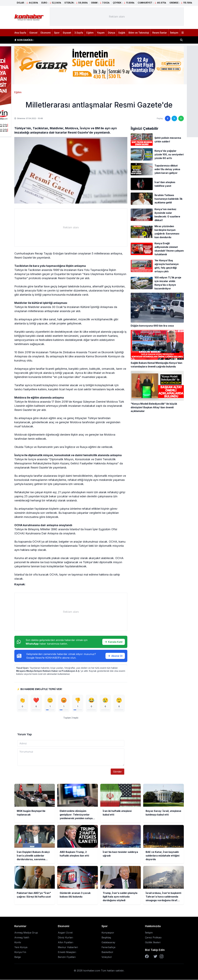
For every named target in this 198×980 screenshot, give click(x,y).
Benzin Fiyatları (67, 957)
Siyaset (67, 33)
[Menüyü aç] (183, 33)
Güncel (33, 33)
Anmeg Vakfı (22, 938)
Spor (57, 33)
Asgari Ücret (65, 933)
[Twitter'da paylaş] (174, 118)
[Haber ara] (181, 40)
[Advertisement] (117, 17)
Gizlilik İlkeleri (153, 943)
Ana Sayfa (20, 33)
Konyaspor (108, 933)
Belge (18, 957)
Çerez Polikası (153, 938)
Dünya (112, 33)
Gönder (117, 772)
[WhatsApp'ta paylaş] (181, 118)
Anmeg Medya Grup (26, 933)
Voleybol (107, 957)
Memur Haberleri (68, 948)
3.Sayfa (79, 33)
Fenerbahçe (108, 948)
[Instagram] (162, 957)
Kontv (18, 943)
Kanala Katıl (114, 642)
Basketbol (107, 952)
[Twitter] (155, 957)
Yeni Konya (21, 948)
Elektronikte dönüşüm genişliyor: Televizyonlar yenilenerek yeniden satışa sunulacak (89, 40)
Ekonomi (46, 33)
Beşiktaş (106, 938)
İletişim (174, 33)
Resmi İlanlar (160, 33)
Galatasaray (108, 943)
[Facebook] (147, 957)
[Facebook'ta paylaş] (168, 118)
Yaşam (101, 33)
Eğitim (90, 33)
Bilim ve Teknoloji (139, 33)
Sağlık (122, 33)
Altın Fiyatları (65, 943)
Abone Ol (115, 656)
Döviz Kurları (65, 938)
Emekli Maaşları (67, 952)
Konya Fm (20, 952)
